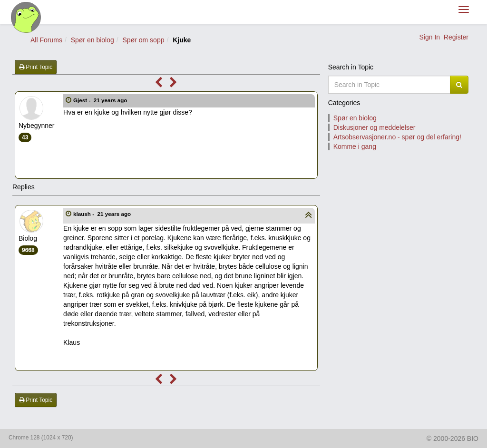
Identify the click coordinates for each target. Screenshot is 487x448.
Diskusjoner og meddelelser (375, 127)
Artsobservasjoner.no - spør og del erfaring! (397, 137)
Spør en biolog (93, 40)
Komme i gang (355, 146)
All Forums (46, 40)
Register (456, 37)
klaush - (103, 214)
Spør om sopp (144, 40)
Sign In (429, 37)
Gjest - (101, 100)
